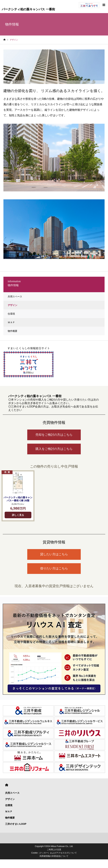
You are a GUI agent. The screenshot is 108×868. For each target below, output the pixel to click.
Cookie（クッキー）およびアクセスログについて (54, 853)
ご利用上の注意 (54, 850)
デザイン (13, 305)
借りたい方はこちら (54, 568)
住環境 (11, 314)
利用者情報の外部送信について (54, 856)
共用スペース (15, 297)
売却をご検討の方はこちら (54, 435)
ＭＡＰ (11, 322)
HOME (7, 785)
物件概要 (13, 331)
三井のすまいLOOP (16, 824)
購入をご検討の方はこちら (54, 449)
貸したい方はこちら (54, 554)
